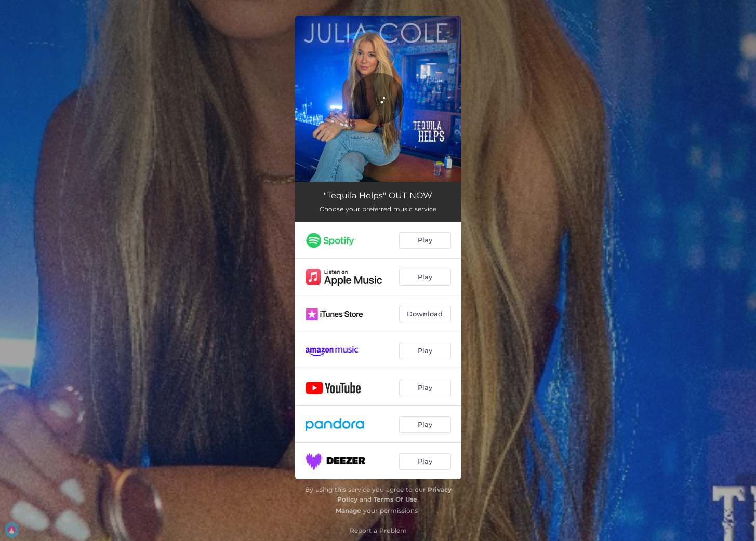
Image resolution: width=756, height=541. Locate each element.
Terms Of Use (395, 499)
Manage (348, 511)
